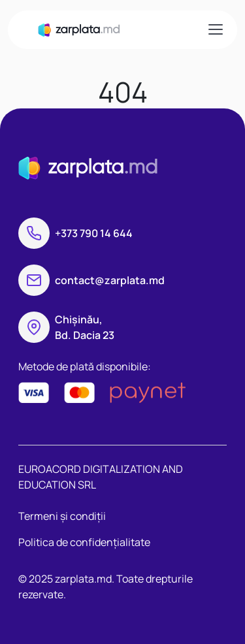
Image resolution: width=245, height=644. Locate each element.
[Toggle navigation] (215, 29)
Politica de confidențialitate (84, 542)
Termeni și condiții (62, 516)
